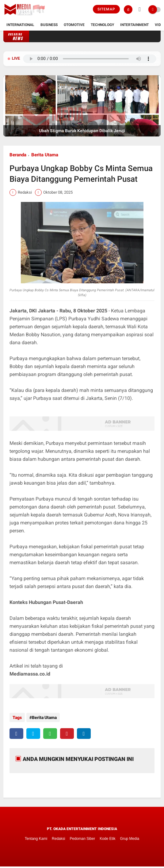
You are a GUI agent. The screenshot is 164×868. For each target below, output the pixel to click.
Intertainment (134, 25)
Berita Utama (45, 155)
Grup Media (130, 839)
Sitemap (106, 9)
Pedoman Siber (82, 839)
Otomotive (74, 25)
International (20, 25)
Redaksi (58, 839)
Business (49, 25)
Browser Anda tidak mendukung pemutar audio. (90, 59)
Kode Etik (107, 839)
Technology (102, 25)
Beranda (18, 155)
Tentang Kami (36, 839)
